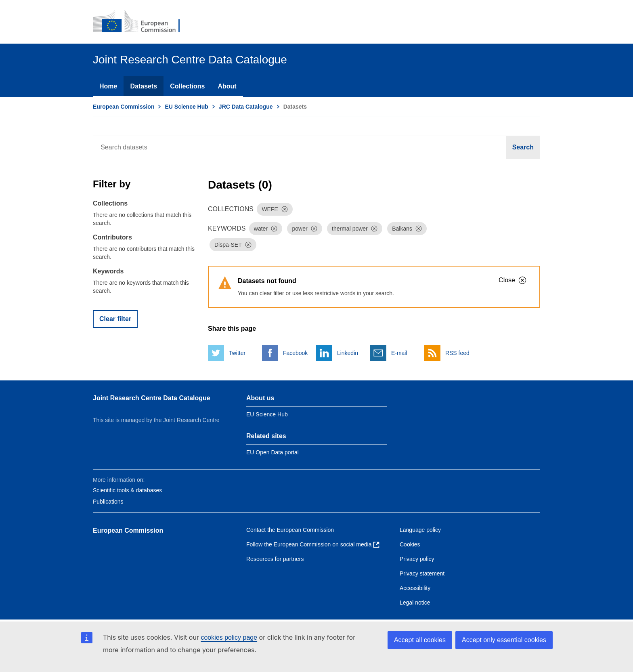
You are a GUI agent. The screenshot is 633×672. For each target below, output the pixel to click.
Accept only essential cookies (504, 640)
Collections (187, 86)
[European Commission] (142, 22)
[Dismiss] (285, 209)
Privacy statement (422, 573)
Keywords (108, 271)
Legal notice (415, 603)
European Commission (124, 107)
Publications (108, 502)
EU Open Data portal (272, 452)
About (227, 86)
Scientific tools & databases (127, 490)
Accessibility (415, 588)
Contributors (112, 237)
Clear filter (115, 319)
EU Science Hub (186, 107)
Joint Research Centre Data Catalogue (152, 398)
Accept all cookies (420, 640)
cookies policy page (229, 637)
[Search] (523, 147)
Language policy (420, 530)
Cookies (410, 544)
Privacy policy (417, 559)
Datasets (144, 86)
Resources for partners (275, 559)
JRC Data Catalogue (246, 107)
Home (108, 86)
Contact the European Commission (290, 530)
